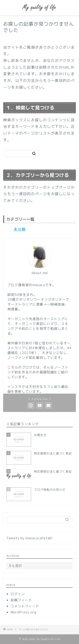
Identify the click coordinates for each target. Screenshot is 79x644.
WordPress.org (23, 612)
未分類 (20, 229)
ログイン (18, 594)
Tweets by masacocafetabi (30, 538)
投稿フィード (21, 600)
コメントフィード (25, 606)
